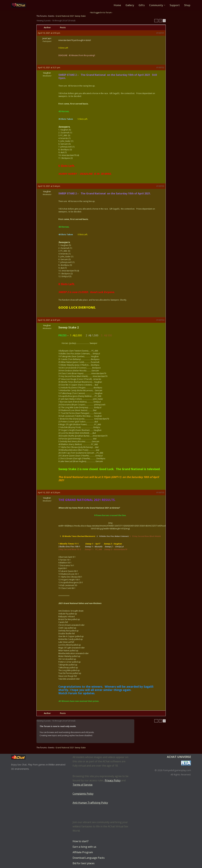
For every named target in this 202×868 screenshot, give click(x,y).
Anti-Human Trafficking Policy (90, 803)
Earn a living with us (84, 847)
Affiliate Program (83, 852)
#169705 (160, 493)
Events (51, 16)
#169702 (160, 68)
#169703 (160, 186)
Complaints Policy (83, 794)
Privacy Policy (113, 780)
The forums (42, 16)
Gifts (142, 5)
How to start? (81, 841)
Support (175, 5)
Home (117, 5)
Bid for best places (84, 863)
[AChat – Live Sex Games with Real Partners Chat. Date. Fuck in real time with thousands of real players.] (19, 5)
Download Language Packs (89, 858)
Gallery (130, 5)
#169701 (160, 33)
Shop (187, 5)
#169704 (160, 320)
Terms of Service (83, 785)
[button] (165, 5)
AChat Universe (179, 757)
